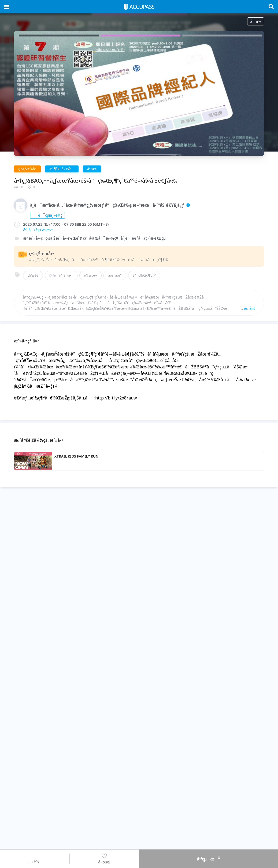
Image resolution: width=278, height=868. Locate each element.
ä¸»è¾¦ (35, 859)
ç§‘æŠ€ (33, 275)
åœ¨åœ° (115, 275)
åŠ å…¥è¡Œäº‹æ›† (38, 230)
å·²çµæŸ (209, 859)
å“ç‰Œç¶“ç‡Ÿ (144, 275)
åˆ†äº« (256, 21)
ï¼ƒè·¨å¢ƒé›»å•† (61, 275)
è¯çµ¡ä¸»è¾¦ (47, 215)
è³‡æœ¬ (90, 275)
